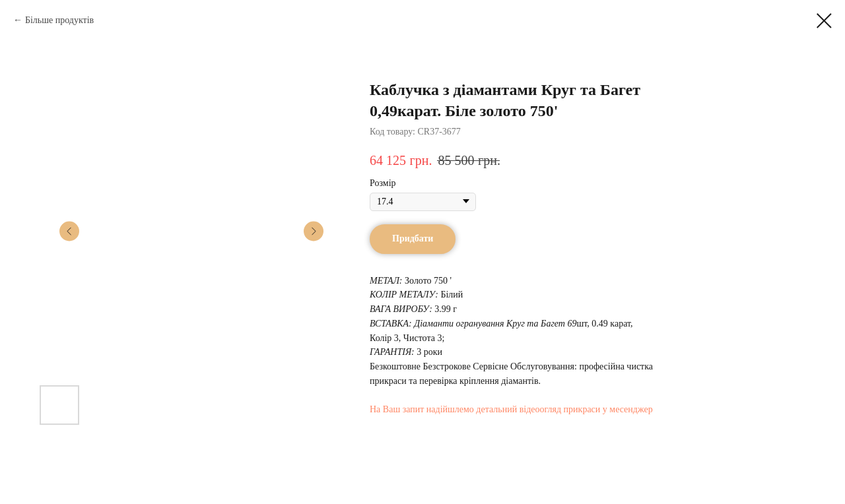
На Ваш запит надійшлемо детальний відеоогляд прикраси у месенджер (511, 409)
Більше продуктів (59, 20)
